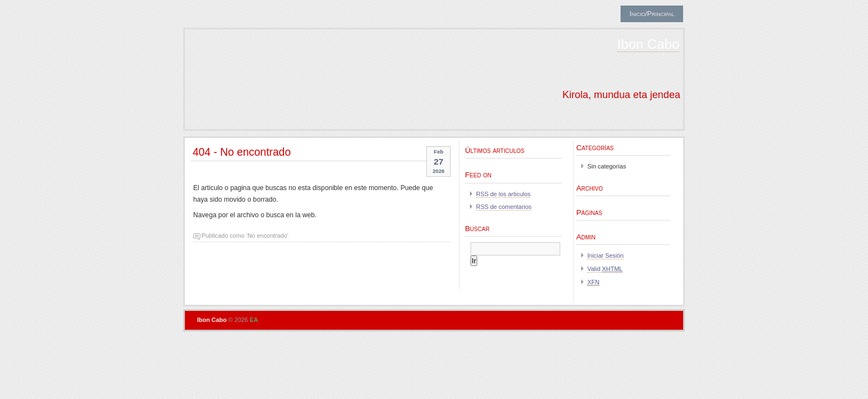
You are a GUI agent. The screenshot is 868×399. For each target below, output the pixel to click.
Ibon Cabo (648, 44)
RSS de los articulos (503, 194)
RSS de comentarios (504, 207)
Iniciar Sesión (606, 255)
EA (254, 320)
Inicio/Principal (652, 14)
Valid (605, 269)
